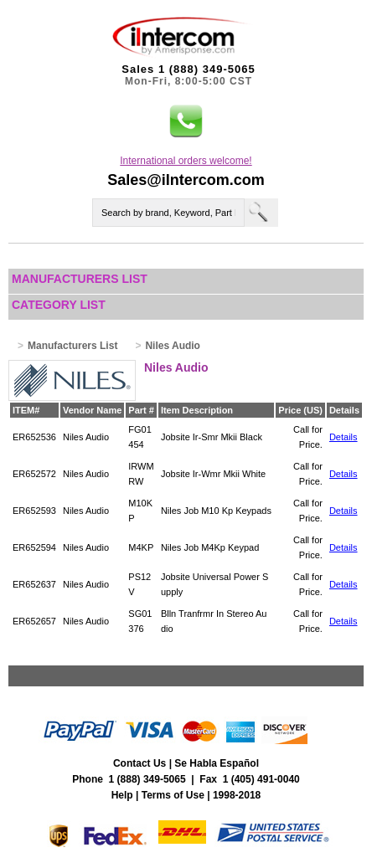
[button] (186, 121)
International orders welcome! (186, 161)
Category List (59, 305)
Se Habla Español (217, 763)
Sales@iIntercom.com (186, 180)
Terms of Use (173, 795)
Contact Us (139, 763)
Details (344, 437)
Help (122, 795)
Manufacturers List (80, 279)
